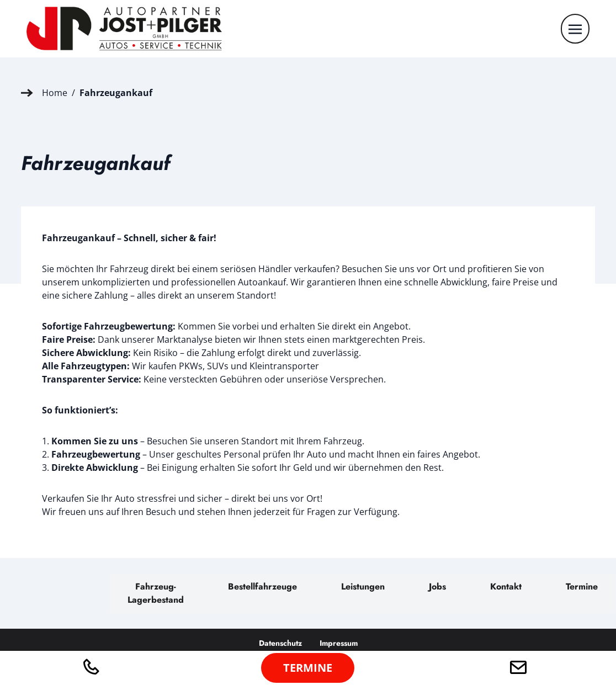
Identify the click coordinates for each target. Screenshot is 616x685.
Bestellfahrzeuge (262, 586)
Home (55, 93)
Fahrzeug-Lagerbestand (156, 593)
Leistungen (363, 586)
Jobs (437, 586)
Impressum (339, 643)
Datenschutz (280, 643)
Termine (582, 586)
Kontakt (506, 586)
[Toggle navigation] (575, 28)
